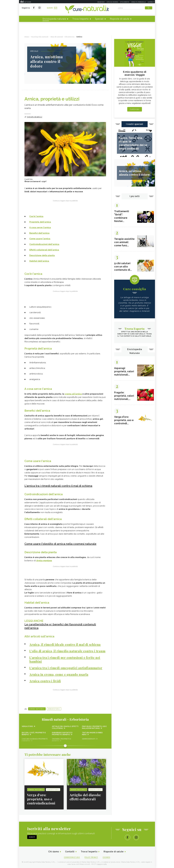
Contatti (70, 852)
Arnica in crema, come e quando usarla (59, 674)
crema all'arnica (73, 394)
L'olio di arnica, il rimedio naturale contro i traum (67, 651)
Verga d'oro (27, 726)
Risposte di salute (120, 19)
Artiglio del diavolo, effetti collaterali (65, 727)
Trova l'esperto (81, 19)
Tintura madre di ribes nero (92, 734)
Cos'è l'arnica (36, 216)
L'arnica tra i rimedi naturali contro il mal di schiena (58, 486)
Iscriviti (52, 8)
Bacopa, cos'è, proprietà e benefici (34, 734)
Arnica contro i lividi (45, 681)
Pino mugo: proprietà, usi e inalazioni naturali (94, 727)
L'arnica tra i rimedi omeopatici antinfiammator (66, 668)
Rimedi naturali (37, 709)
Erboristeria (54, 709)
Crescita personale (138, 2)
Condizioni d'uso (72, 857)
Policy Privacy (91, 857)
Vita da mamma (112, 2)
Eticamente (125, 2)
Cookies (106, 857)
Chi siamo (54, 852)
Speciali (99, 19)
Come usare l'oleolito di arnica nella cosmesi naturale (60, 544)
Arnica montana (44, 561)
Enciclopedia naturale (54, 19)
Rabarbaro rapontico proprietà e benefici (62, 734)
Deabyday (101, 2)
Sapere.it (151, 2)
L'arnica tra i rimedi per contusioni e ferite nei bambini (65, 659)
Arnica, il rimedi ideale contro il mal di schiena (65, 644)
